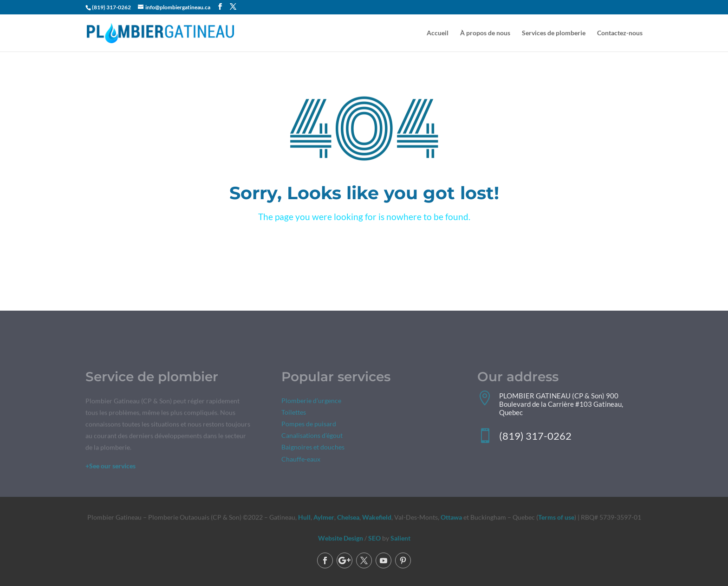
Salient (400, 538)
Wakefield (376, 517)
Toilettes (294, 413)
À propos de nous (485, 33)
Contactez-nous (620, 33)
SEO (374, 538)
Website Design (341, 538)
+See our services (110, 467)
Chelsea (348, 517)
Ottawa (451, 517)
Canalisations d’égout (312, 437)
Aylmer (324, 517)
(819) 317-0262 (111, 7)
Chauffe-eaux (301, 460)
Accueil (438, 33)
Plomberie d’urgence (311, 401)
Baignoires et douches (313, 448)
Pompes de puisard (309, 425)
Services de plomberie (554, 33)
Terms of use (556, 517)
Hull (304, 517)
